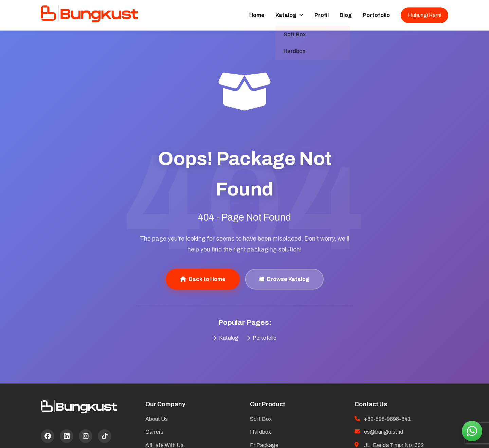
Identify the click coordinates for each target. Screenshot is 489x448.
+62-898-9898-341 (387, 419)
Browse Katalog (284, 279)
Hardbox (260, 432)
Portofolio (376, 15)
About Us (157, 419)
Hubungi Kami (424, 15)
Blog (346, 15)
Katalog (289, 15)
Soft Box (261, 419)
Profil (322, 15)
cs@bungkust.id (384, 432)
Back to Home (203, 279)
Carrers (154, 432)
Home (257, 15)
